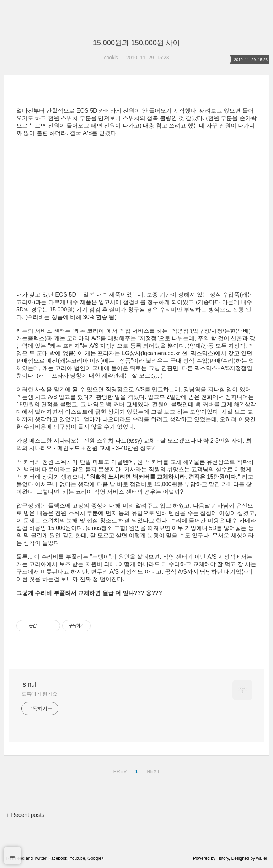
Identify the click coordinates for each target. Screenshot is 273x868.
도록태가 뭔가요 (39, 694)
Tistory (223, 858)
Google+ (96, 858)
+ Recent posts (25, 815)
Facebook (58, 858)
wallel (262, 858)
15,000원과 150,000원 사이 (137, 43)
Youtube (77, 858)
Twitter (40, 858)
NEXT (152, 770)
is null (30, 684)
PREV (119, 770)
